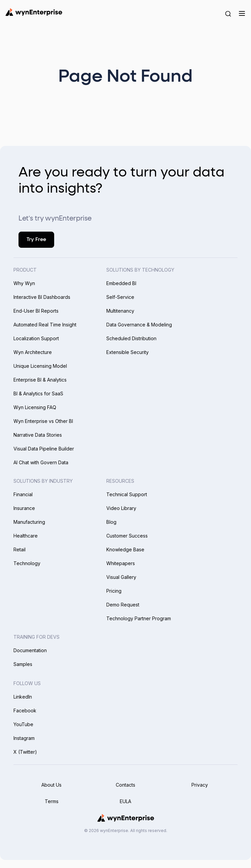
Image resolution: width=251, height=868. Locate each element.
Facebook (25, 711)
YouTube (23, 724)
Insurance (24, 508)
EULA (125, 801)
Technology (27, 563)
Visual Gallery (121, 577)
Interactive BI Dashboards (42, 297)
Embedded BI (121, 283)
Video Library (121, 508)
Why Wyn (24, 283)
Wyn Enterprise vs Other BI (43, 421)
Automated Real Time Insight (45, 325)
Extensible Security (128, 352)
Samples (23, 664)
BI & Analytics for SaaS (38, 393)
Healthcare (26, 536)
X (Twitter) (25, 752)
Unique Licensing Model (40, 366)
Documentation (30, 650)
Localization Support (36, 338)
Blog (111, 522)
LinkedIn (23, 697)
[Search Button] (228, 13)
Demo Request (123, 605)
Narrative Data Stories (38, 435)
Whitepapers (121, 563)
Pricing (114, 591)
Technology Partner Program (139, 618)
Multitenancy (120, 311)
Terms (52, 801)
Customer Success (127, 536)
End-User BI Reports (36, 311)
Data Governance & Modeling (139, 325)
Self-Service (120, 297)
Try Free (36, 240)
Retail (20, 549)
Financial (23, 494)
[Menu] (242, 13)
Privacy (200, 785)
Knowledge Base (125, 549)
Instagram (24, 738)
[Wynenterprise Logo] (34, 12)
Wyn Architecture (33, 352)
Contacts (125, 785)
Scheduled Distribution (131, 338)
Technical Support (127, 494)
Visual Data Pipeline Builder (44, 449)
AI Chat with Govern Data (41, 462)
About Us (51, 785)
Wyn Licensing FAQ (35, 407)
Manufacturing (29, 522)
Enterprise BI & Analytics (40, 380)
